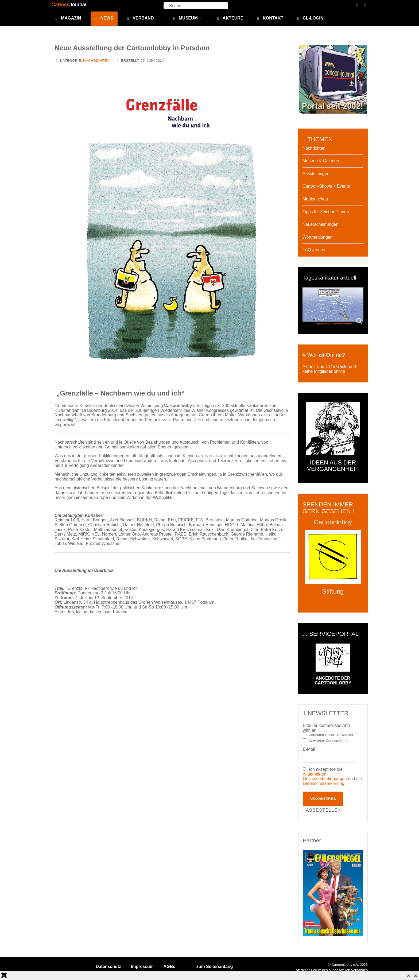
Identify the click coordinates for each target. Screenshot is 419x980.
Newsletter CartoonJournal (329, 741)
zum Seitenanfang (218, 967)
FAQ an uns (314, 250)
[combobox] (196, 6)
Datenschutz (108, 967)
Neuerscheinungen (320, 224)
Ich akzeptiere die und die (332, 776)
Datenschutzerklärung (324, 783)
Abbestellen (323, 810)
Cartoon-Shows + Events (326, 186)
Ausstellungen (316, 174)
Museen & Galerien (321, 161)
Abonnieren (323, 799)
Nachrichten (96, 61)
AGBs (169, 967)
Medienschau (315, 199)
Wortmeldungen (318, 237)
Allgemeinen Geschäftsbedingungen (325, 776)
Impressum (142, 967)
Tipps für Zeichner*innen (326, 212)
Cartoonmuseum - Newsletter (331, 735)
